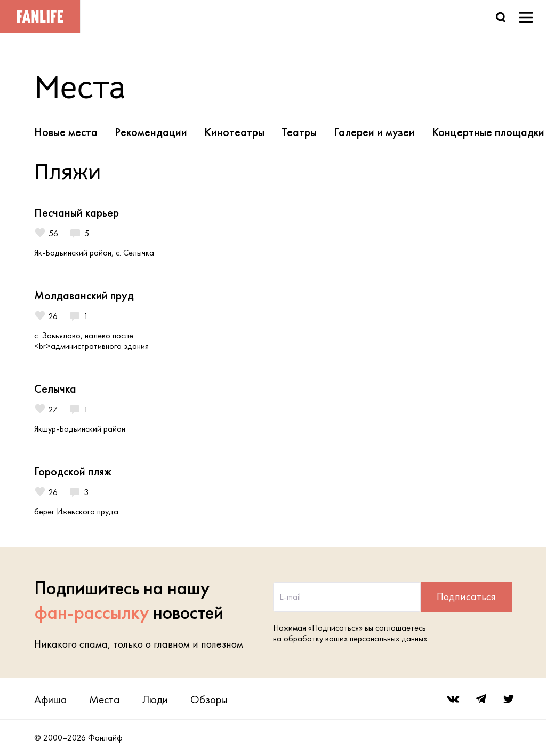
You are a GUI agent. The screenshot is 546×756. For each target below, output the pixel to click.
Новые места (66, 132)
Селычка (55, 389)
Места (104, 699)
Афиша (50, 699)
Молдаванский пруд (84, 295)
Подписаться (466, 596)
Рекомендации (151, 132)
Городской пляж (73, 471)
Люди (155, 699)
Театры (299, 132)
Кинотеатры (234, 132)
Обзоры (209, 699)
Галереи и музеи (374, 132)
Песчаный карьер (77, 213)
